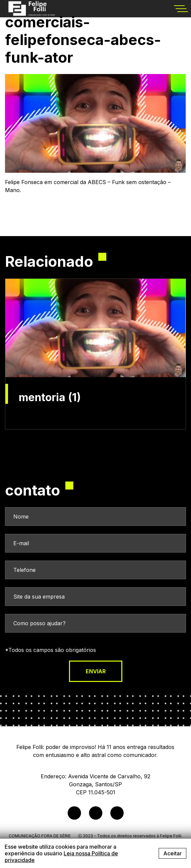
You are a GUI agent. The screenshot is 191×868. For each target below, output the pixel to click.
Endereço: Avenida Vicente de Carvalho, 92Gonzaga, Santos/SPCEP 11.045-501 (95, 784)
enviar (96, 671)
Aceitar (172, 853)
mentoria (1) (50, 397)
